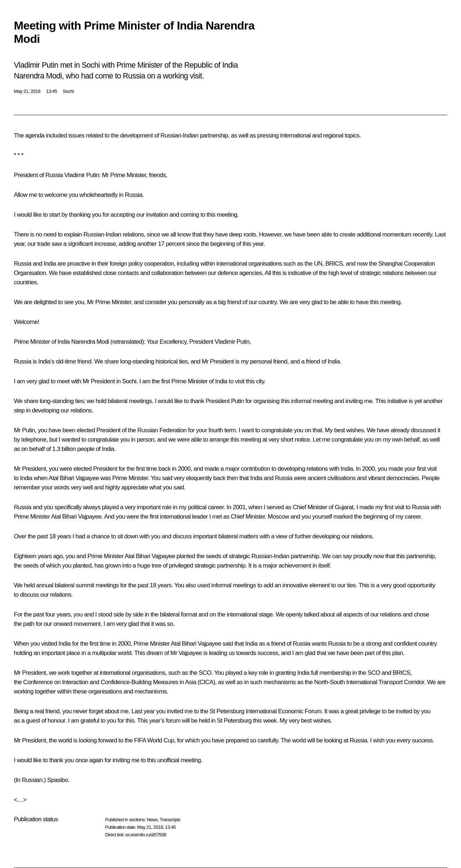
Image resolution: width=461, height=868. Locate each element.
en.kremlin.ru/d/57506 (146, 835)
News (152, 820)
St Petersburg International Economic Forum (265, 711)
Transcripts (170, 820)
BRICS (334, 264)
